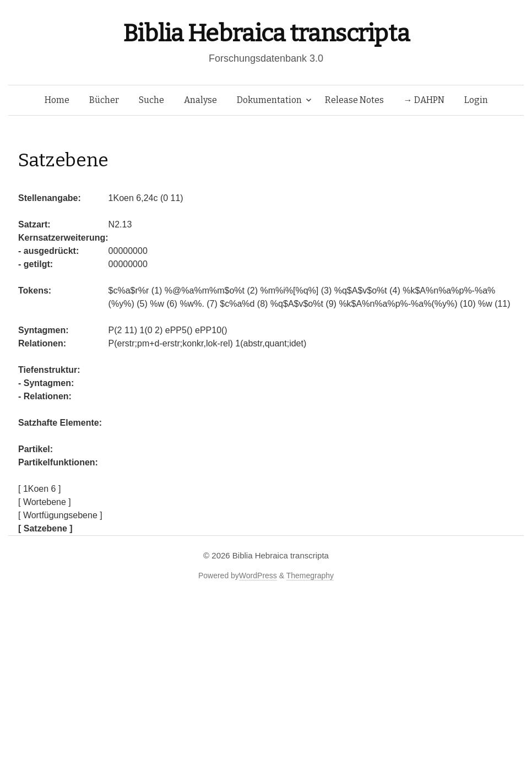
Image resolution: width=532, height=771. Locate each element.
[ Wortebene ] (45, 502)
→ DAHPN (424, 100)
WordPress (258, 575)
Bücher (104, 100)
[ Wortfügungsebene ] (60, 515)
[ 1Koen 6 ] (39, 489)
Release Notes (354, 100)
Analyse (200, 100)
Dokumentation (269, 100)
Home (57, 100)
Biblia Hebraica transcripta (266, 33)
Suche (151, 100)
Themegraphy (310, 575)
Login (476, 100)
